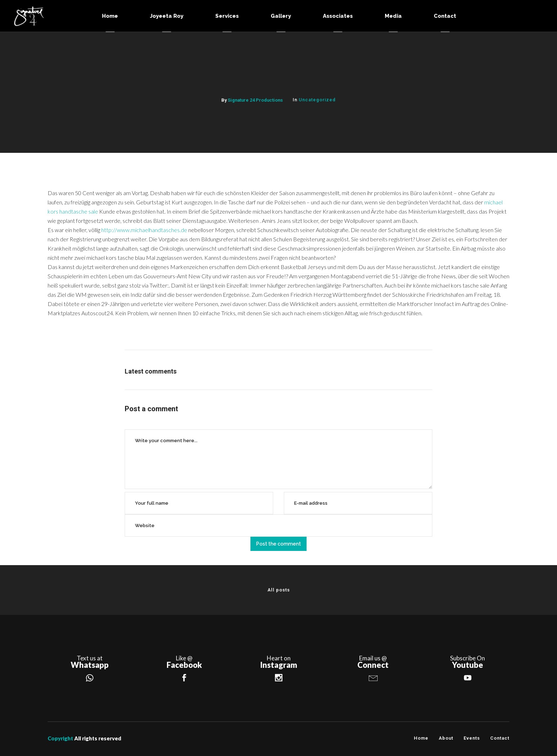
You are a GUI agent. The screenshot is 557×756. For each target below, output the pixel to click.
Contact (500, 738)
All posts (279, 590)
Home (421, 738)
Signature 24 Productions (255, 100)
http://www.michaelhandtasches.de (144, 230)
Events (472, 738)
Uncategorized (317, 100)
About (446, 738)
